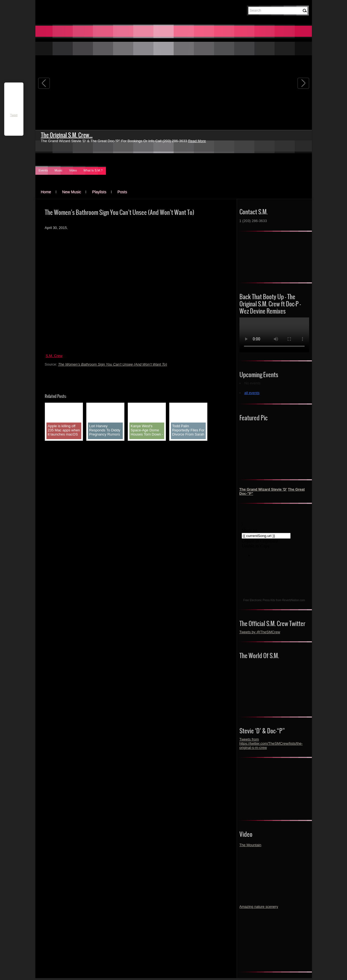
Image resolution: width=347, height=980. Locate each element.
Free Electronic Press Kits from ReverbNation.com (274, 600)
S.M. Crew (54, 356)
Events (43, 170)
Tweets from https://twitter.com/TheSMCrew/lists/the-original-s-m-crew (271, 743)
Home (46, 192)
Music (58, 170)
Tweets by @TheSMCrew (260, 632)
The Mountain (251, 845)
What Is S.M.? (93, 170)
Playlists (99, 192)
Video (73, 170)
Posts (122, 192)
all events (252, 393)
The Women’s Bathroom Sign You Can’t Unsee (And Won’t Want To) (113, 364)
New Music (72, 192)
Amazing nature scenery (259, 907)
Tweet (14, 115)
